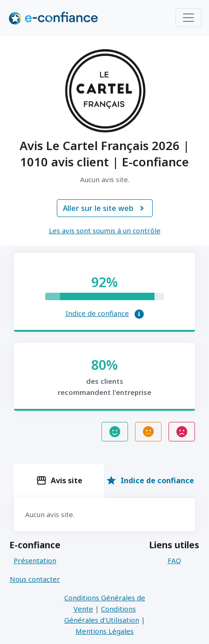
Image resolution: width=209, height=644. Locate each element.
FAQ (174, 560)
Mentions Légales (104, 631)
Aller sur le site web (105, 208)
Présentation (35, 560)
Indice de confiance (97, 313)
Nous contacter (35, 579)
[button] (139, 314)
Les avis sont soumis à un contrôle (105, 230)
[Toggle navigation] (189, 18)
